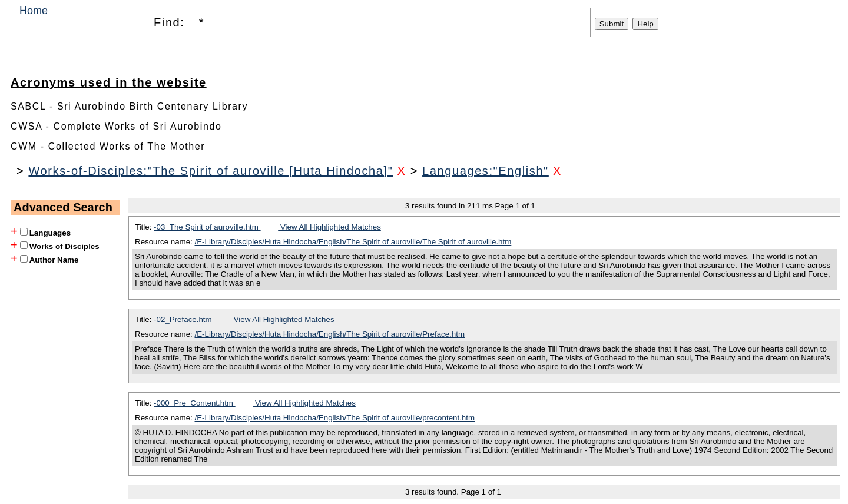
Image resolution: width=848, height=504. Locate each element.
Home (34, 11)
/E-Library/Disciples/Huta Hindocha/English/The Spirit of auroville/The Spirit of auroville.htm (353, 242)
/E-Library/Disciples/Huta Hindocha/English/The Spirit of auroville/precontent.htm (335, 418)
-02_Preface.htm (184, 319)
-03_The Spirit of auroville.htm (207, 227)
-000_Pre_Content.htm (195, 403)
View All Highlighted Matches (329, 227)
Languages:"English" (486, 171)
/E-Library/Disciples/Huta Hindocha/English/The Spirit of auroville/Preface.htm (330, 334)
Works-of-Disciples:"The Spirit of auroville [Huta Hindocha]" (211, 171)
